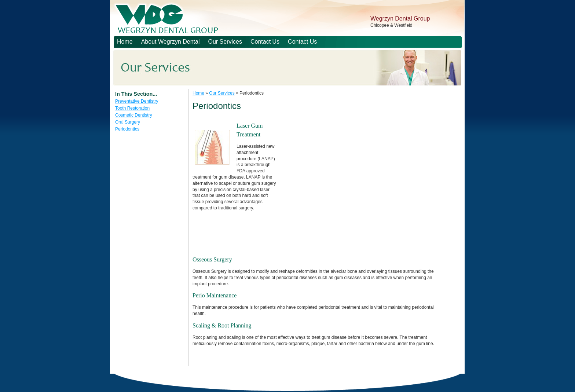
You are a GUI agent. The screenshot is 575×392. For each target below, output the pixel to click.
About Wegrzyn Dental (171, 42)
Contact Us (265, 42)
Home (125, 42)
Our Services (225, 42)
